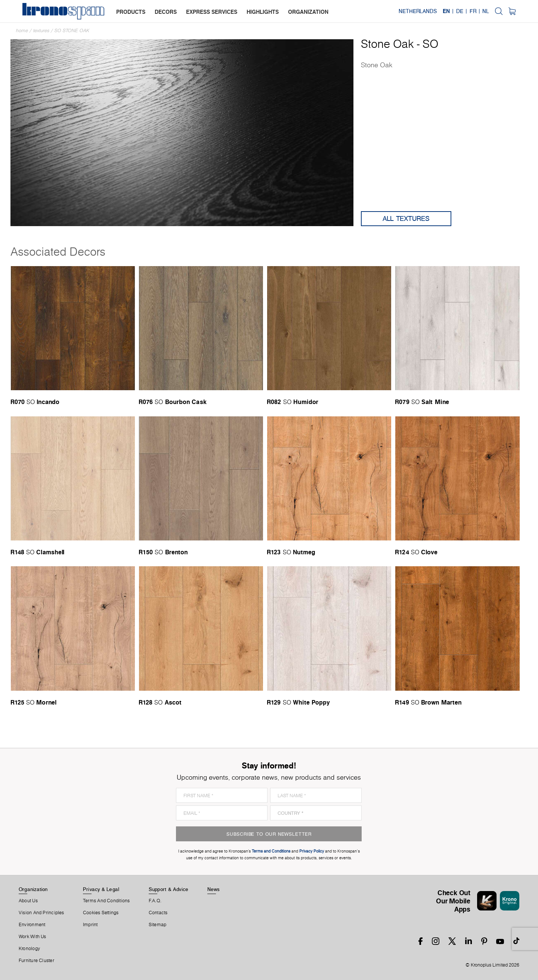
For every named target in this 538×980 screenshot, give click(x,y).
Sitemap (158, 925)
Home (22, 30)
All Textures (406, 218)
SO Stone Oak (72, 30)
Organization (33, 889)
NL (486, 11)
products (131, 12)
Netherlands (418, 11)
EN (446, 11)
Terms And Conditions (106, 901)
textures (41, 30)
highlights (263, 12)
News (214, 889)
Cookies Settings (101, 913)
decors (166, 12)
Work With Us (33, 937)
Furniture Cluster (36, 961)
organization (308, 12)
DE (460, 11)
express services (212, 12)
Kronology (29, 949)
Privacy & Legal (101, 889)
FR (473, 11)
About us (28, 901)
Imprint (90, 925)
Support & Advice (169, 889)
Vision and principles (41, 913)
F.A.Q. (155, 901)
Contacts (158, 913)
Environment (32, 925)
